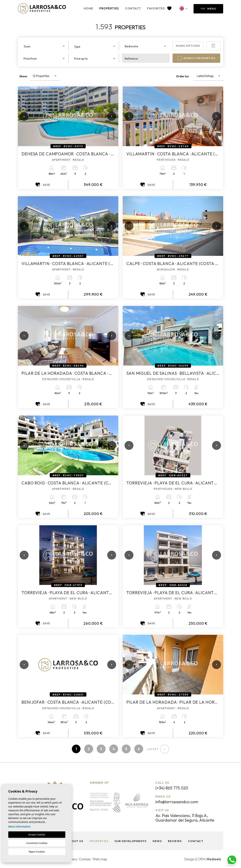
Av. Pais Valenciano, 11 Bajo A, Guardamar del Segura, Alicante (185, 818)
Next (111, 116)
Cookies (85, 859)
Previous (22, 116)
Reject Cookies (37, 852)
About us (75, 841)
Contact (133, 8)
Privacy (72, 859)
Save (43, 185)
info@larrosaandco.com (177, 802)
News (157, 841)
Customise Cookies (37, 843)
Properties (109, 8)
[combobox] (45, 46)
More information (19, 826)
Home (88, 8)
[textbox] (45, 46)
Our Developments (130, 841)
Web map (100, 859)
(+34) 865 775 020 (172, 788)
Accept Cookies (37, 835)
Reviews (175, 841)
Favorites (159, 8)
